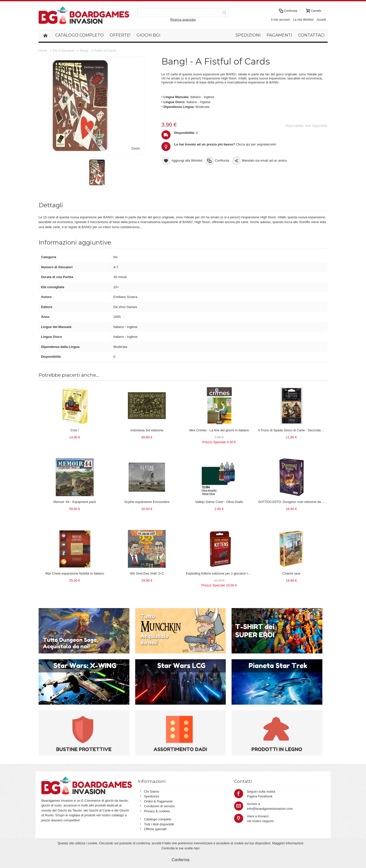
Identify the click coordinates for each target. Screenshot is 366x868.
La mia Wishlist (303, 20)
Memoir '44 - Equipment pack (75, 502)
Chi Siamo (152, 791)
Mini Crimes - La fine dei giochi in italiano (219, 430)
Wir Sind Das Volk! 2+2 (147, 573)
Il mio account (280, 20)
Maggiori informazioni (288, 843)
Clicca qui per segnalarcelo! (225, 144)
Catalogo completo (158, 819)
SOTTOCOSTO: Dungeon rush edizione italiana (293, 502)
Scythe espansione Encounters (147, 502)
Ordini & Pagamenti (158, 801)
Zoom (136, 148)
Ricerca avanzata (183, 20)
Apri (197, 848)
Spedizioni (152, 796)
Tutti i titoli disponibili (159, 824)
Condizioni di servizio (159, 806)
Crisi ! (75, 430)
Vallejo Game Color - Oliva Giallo (219, 502)
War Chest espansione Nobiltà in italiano (75, 573)
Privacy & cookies (157, 811)
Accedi (321, 20)
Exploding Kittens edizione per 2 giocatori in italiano (223, 573)
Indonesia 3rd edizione (147, 430)
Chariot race (291, 573)
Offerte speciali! (155, 829)
